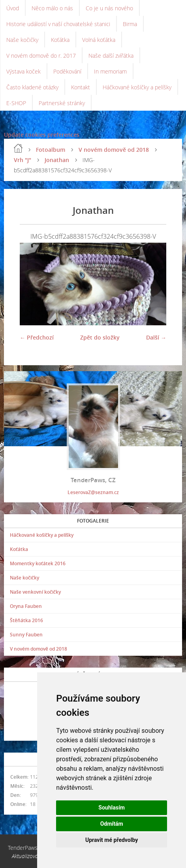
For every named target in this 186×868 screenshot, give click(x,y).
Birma (130, 24)
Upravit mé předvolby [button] (112, 840)
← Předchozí (37, 337)
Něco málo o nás (52, 8)
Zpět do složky (100, 337)
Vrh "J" (23, 160)
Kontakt (81, 87)
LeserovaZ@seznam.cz (93, 492)
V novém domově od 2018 (114, 150)
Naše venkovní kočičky (35, 592)
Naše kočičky (22, 40)
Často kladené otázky (32, 87)
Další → (156, 337)
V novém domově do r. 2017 (41, 56)
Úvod (13, 8)
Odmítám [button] (112, 824)
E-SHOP (16, 103)
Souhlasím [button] (112, 808)
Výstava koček (23, 71)
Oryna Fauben (26, 606)
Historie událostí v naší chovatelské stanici (58, 24)
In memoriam (110, 71)
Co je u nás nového (109, 8)
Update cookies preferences (42, 135)
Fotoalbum (51, 150)
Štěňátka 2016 (26, 620)
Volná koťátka (99, 40)
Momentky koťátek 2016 (38, 563)
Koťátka (60, 40)
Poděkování (67, 71)
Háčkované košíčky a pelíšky (137, 87)
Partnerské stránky (62, 103)
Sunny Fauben (26, 635)
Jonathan (57, 160)
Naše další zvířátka (111, 56)
